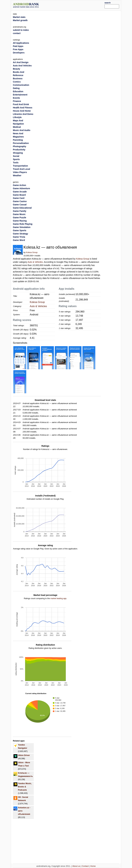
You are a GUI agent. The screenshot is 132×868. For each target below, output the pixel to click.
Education (18, 91)
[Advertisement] (76, 5)
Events (16, 98)
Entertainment (20, 95)
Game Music (19, 214)
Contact (85, 866)
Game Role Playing (23, 224)
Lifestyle (17, 117)
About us (76, 866)
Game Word (19, 240)
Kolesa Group (32, 252)
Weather (17, 175)
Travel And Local (21, 169)
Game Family (20, 211)
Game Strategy (20, 234)
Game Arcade (20, 192)
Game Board (19, 195)
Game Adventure (21, 188)
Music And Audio (22, 130)
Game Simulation (22, 227)
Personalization (21, 143)
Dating (16, 88)
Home (93, 866)
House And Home (22, 111)
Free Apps (18, 49)
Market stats (19, 17)
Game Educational (22, 208)
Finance (17, 101)
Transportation (20, 166)
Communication (21, 85)
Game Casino (20, 201)
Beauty (16, 69)
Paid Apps (18, 46)
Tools (16, 163)
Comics (17, 82)
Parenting (18, 140)
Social (16, 156)
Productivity (19, 150)
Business (18, 79)
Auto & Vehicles (35, 262)
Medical (17, 127)
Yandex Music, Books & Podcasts (25, 787)
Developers (19, 53)
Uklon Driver (24, 755)
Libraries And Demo (23, 114)
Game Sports (20, 230)
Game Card (19, 198)
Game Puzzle (19, 218)
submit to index (21, 30)
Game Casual (20, 205)
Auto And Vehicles (22, 66)
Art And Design (21, 62)
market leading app (58, 598)
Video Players (20, 172)
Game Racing (20, 221)
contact (17, 33)
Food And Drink (21, 104)
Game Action (19, 185)
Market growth (20, 20)
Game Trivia (19, 237)
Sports (16, 159)
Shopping (18, 153)
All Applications (21, 43)
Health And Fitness (23, 108)
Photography (19, 146)
